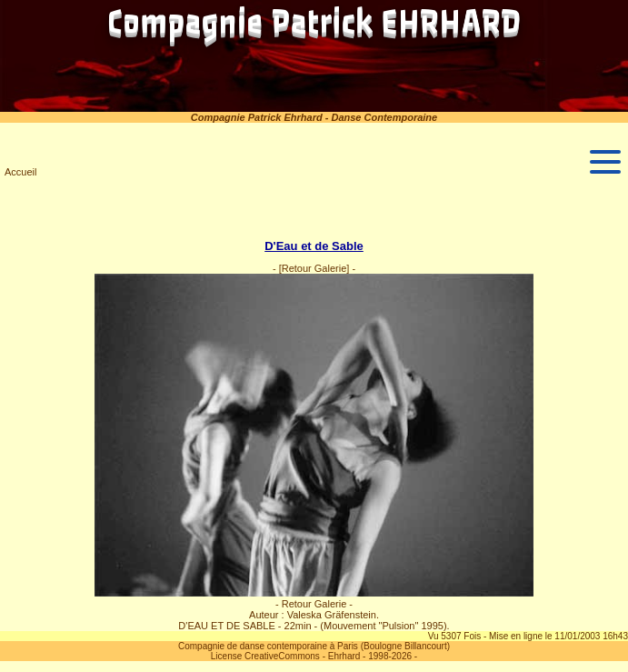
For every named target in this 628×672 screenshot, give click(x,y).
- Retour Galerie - (314, 604)
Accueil (20, 172)
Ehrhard (344, 656)
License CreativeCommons (265, 656)
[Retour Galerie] (314, 268)
